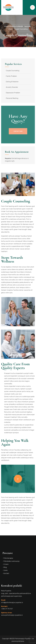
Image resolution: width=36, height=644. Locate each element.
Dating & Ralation (12, 82)
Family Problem (11, 76)
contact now (18, 131)
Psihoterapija (8, 558)
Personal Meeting (12, 98)
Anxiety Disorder (12, 87)
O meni (6, 564)
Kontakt (6, 573)
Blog (5, 567)
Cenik (6, 570)
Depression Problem (13, 93)
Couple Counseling (13, 71)
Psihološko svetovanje (11, 561)
